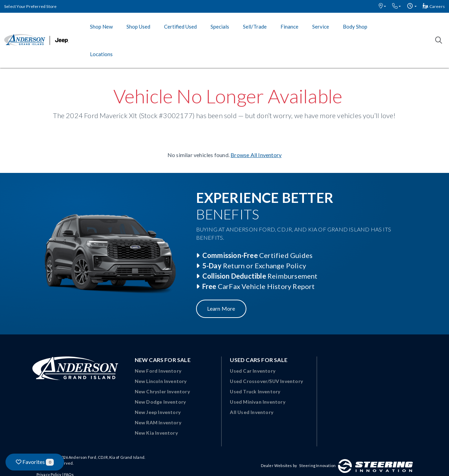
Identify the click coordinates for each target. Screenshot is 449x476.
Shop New (101, 27)
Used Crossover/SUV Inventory (266, 381)
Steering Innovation (317, 465)
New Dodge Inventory (160, 402)
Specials (220, 27)
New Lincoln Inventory (161, 381)
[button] (382, 6)
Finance (289, 27)
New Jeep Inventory (158, 412)
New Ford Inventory (158, 371)
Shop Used (138, 27)
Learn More (221, 308)
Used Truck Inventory (255, 391)
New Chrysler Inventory (162, 391)
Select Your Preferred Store (30, 6)
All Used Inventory (252, 412)
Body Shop (355, 27)
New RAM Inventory (158, 422)
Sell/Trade (255, 27)
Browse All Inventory (256, 155)
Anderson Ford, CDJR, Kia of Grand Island (106, 457)
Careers (434, 6)
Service (321, 27)
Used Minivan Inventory (257, 402)
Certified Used (180, 27)
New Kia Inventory (156, 433)
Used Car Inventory (253, 371)
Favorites (35, 462)
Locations (101, 54)
